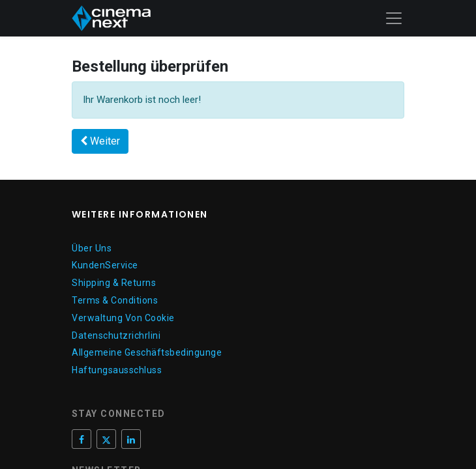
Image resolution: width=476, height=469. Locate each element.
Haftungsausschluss (117, 370)
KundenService (105, 265)
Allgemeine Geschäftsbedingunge (147, 352)
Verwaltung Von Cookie (123, 318)
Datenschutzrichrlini (116, 335)
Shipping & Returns (114, 283)
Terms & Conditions (115, 300)
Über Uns (92, 248)
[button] (100, 141)
